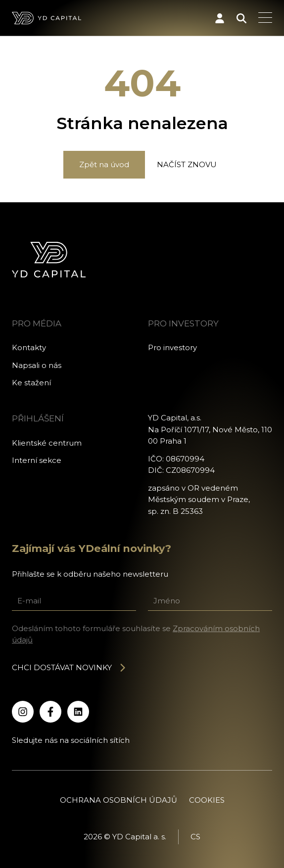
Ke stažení (31, 383)
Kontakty (29, 347)
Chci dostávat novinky (69, 667)
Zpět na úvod (104, 164)
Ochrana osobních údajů (118, 800)
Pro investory (172, 347)
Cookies (207, 800)
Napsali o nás (37, 365)
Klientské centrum (47, 443)
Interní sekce (37, 460)
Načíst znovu (187, 164)
